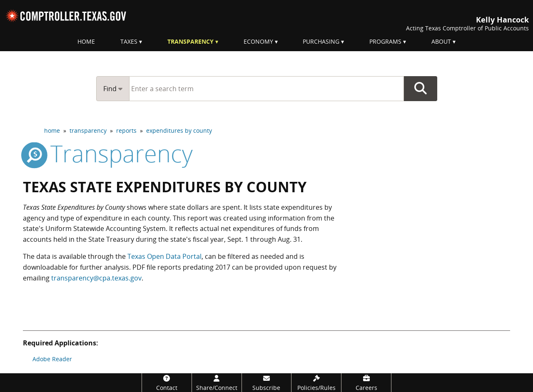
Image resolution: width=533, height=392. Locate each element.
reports (126, 130)
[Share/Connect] (217, 383)
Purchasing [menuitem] (321, 41)
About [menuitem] (441, 41)
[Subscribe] (267, 383)
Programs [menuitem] (385, 41)
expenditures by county (179, 130)
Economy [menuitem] (258, 41)
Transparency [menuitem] (191, 41)
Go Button (421, 89)
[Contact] (167, 383)
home (52, 130)
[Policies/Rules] (316, 383)
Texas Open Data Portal (164, 256)
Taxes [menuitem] (129, 41)
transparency (88, 130)
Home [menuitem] (86, 41)
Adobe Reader (52, 359)
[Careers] (366, 383)
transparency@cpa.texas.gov (96, 278)
